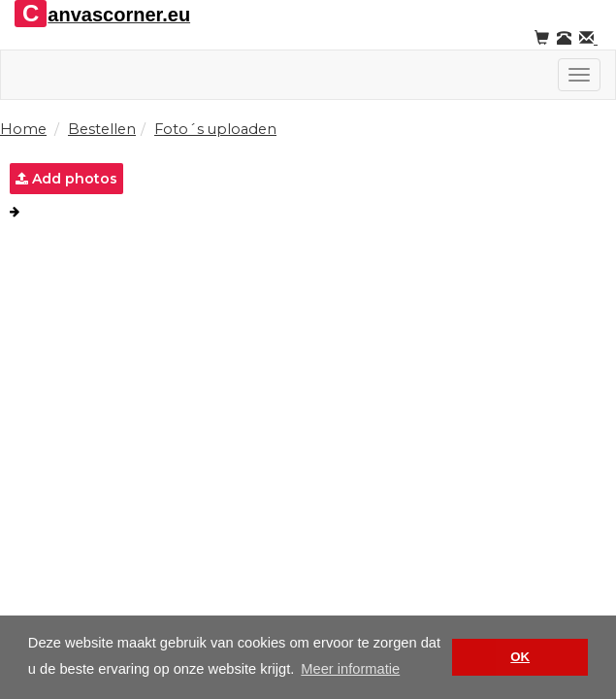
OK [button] (520, 657)
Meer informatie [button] (350, 669)
